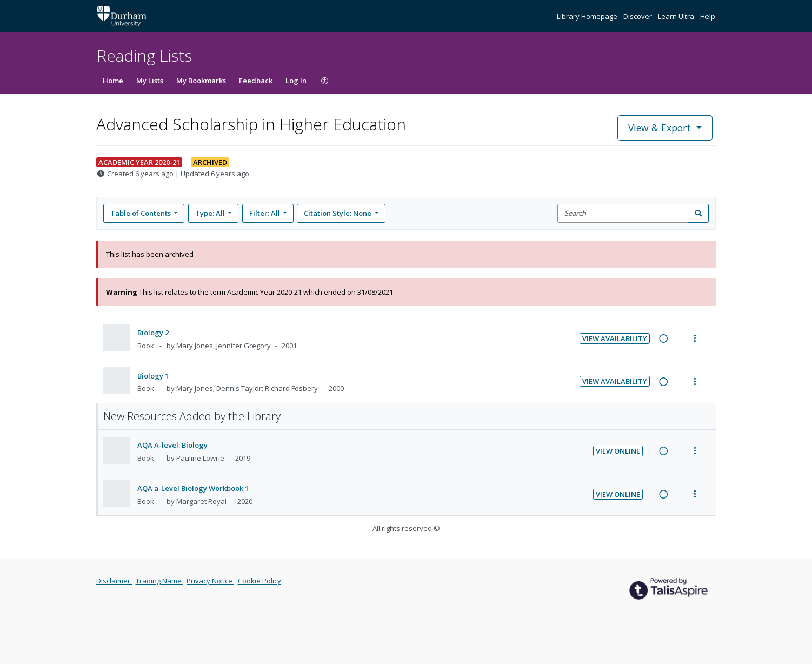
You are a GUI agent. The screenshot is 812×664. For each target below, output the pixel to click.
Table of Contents (141, 213)
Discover (638, 16)
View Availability (615, 338)
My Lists (150, 81)
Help (708, 16)
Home (113, 81)
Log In (296, 81)
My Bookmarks (201, 81)
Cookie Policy (259, 581)
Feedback (256, 81)
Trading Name (159, 581)
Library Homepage (588, 16)
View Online (618, 451)
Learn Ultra (677, 16)
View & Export (661, 128)
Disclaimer (114, 581)
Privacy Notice (210, 581)
